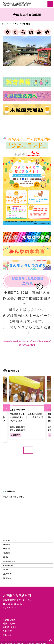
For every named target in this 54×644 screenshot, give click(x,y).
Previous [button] (6, 408)
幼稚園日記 (6, 549)
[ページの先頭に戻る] (50, 641)
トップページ (7, 540)
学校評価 (6, 557)
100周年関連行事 (8, 566)
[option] (27, 408)
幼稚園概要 (6, 545)
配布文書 (6, 570)
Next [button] (48, 408)
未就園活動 (6, 553)
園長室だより (7, 578)
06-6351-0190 (15, 604)
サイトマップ (10, 608)
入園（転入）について (9, 561)
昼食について (7, 574)
